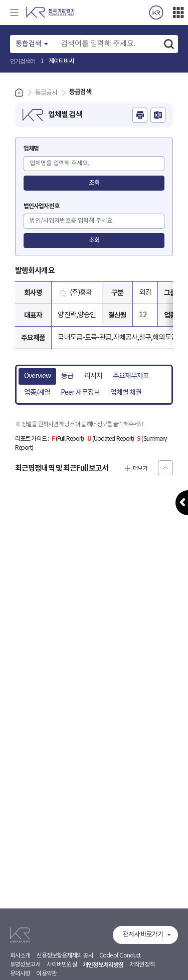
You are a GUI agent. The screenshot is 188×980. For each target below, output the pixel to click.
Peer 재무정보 (80, 393)
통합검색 (29, 44)
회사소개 (20, 956)
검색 (169, 44)
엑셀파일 (158, 115)
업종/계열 (37, 393)
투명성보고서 (25, 965)
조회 (94, 183)
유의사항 (20, 974)
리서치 (93, 376)
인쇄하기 (140, 115)
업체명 (31, 149)
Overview (38, 376)
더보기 (178, 13)
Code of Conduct (120, 956)
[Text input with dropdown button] (108, 44)
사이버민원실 (62, 965)
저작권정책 (142, 965)
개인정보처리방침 (103, 965)
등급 (67, 376)
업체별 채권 (126, 393)
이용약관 (46, 974)
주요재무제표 (131, 376)
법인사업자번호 (41, 206)
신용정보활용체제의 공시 (64, 956)
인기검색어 (23, 62)
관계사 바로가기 (143, 935)
